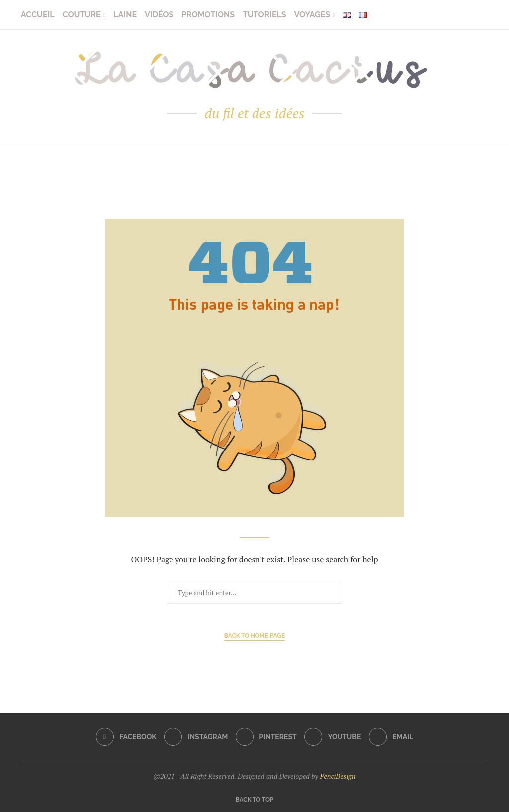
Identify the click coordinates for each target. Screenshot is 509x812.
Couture (82, 15)
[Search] (483, 15)
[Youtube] (333, 737)
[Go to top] (255, 799)
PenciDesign (338, 776)
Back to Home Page (255, 636)
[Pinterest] (266, 737)
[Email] (391, 737)
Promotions (208, 15)
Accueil (38, 15)
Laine (126, 15)
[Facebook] (126, 737)
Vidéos (159, 15)
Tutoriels (264, 15)
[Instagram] (196, 737)
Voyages (312, 15)
